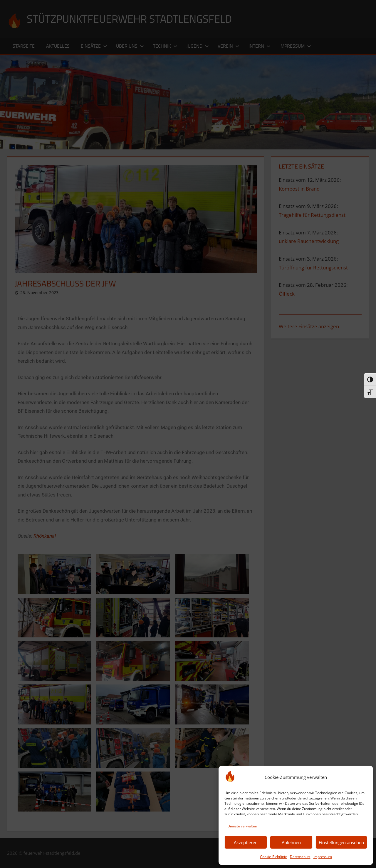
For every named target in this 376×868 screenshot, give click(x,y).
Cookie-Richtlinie (273, 857)
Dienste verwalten (242, 826)
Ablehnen (291, 842)
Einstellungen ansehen (341, 842)
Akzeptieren (246, 842)
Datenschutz (300, 857)
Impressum (323, 857)
